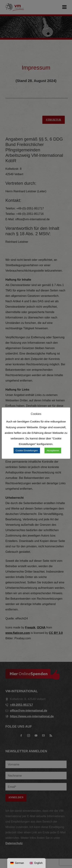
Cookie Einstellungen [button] (27, 450)
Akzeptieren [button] (53, 450)
